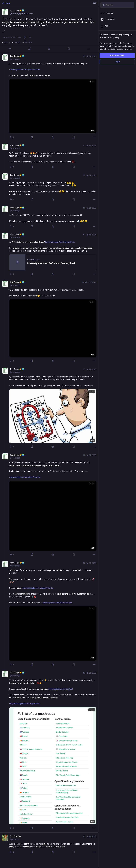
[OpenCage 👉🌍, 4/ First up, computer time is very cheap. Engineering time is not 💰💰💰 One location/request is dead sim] (49, 188)
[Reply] (10, 49)
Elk (30, 38)
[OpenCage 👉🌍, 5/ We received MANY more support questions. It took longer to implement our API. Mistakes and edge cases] (49, 217)
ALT (93, 131)
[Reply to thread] (12, 137)
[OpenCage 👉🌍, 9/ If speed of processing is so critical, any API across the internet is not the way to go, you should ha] (49, 505)
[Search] (117, 5)
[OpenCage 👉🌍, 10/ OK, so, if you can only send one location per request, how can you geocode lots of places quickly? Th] (49, 614)
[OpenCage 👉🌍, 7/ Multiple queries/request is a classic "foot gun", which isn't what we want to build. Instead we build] (49, 322)
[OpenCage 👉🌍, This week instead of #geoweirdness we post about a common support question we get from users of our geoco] (49, 30)
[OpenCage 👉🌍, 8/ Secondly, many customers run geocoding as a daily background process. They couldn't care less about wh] (49, 408)
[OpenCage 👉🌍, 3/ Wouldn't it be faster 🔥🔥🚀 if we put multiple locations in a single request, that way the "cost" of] (49, 156)
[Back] (45, 3)
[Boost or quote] (29, 49)
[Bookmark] (69, 49)
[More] (88, 49)
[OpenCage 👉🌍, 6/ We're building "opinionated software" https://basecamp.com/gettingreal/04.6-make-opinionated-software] (49, 255)
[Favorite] (49, 49)
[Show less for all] (95, 3)
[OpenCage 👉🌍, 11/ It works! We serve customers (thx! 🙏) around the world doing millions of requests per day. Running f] (49, 751)
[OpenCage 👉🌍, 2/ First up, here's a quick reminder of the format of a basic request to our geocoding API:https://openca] (49, 97)
